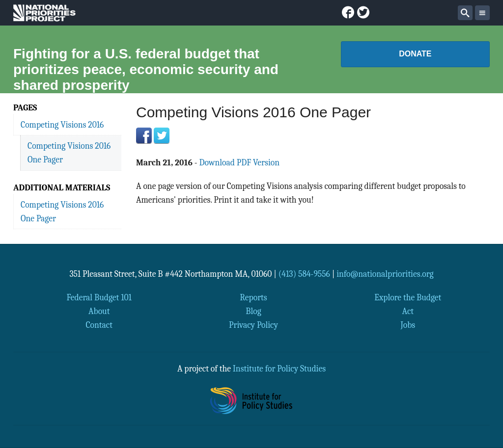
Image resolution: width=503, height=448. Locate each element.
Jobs (408, 325)
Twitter (162, 135)
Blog (253, 311)
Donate (415, 54)
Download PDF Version (239, 162)
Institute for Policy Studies (279, 369)
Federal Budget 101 (99, 297)
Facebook (144, 135)
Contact (99, 325)
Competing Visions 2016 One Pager (69, 153)
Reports (253, 297)
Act (408, 311)
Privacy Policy (253, 325)
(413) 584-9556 (304, 274)
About (99, 311)
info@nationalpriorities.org (385, 274)
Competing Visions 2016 (62, 125)
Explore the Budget (408, 297)
